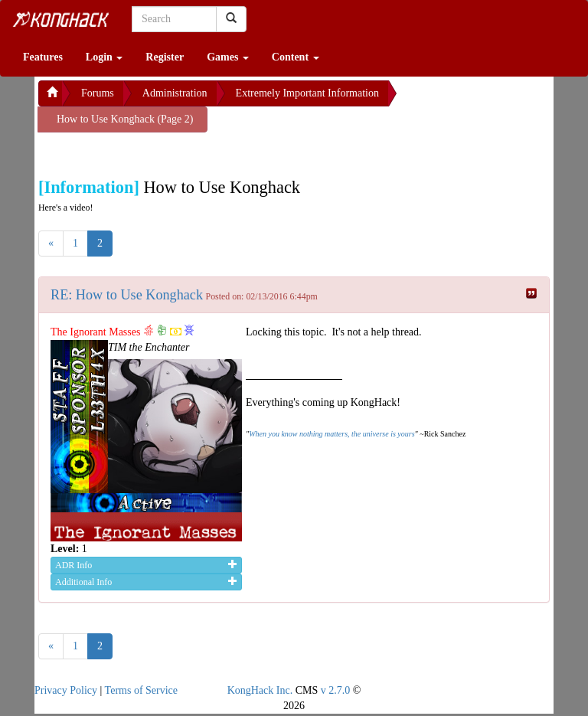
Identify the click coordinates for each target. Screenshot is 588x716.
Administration (175, 93)
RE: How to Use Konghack (127, 295)
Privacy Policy (66, 690)
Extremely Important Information (307, 93)
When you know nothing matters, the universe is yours (332, 434)
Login (105, 57)
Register (165, 57)
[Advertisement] (161, 152)
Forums (98, 93)
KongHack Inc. (260, 690)
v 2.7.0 (336, 690)
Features (43, 57)
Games (228, 57)
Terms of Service (141, 690)
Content (296, 57)
